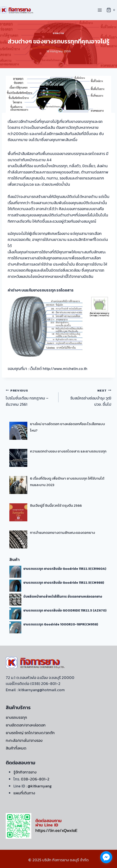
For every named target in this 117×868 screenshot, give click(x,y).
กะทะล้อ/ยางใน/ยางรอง (24, 740)
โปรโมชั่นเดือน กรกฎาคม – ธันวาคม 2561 (30, 397)
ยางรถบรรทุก (16, 717)
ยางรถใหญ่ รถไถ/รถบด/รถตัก (30, 733)
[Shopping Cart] (111, 10)
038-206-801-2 (35, 779)
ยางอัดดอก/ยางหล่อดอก (26, 725)
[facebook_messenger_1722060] (106, 857)
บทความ (58, 33)
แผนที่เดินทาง (24, 793)
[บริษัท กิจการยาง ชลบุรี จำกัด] (17, 10)
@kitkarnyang (40, 786)
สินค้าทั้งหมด (16, 748)
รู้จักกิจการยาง (25, 772)
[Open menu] (100, 10)
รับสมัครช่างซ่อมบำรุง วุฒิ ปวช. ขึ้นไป (87, 397)
